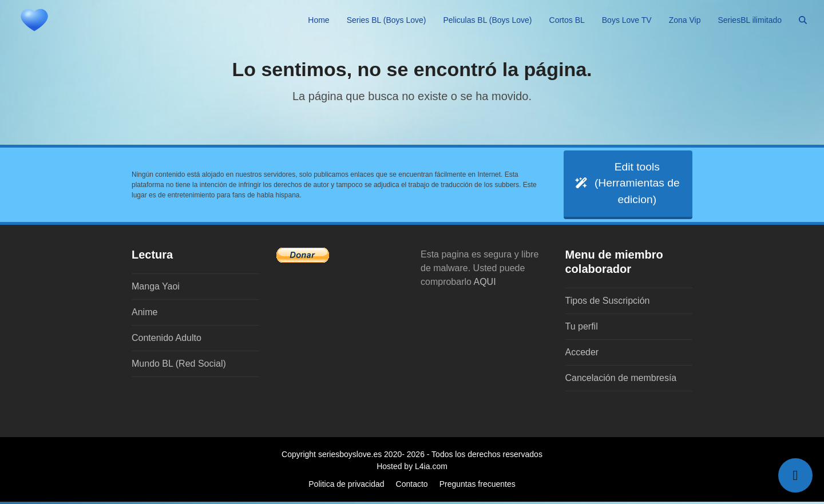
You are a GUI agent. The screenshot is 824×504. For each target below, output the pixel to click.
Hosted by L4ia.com (412, 469)
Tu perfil (582, 329)
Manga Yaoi (156, 289)
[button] (803, 20)
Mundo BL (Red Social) (179, 366)
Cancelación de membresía (621, 380)
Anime (144, 314)
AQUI (485, 284)
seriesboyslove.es (350, 457)
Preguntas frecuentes (478, 486)
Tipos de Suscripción (608, 303)
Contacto (412, 486)
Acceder (582, 354)
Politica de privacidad (346, 486)
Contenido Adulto (167, 340)
